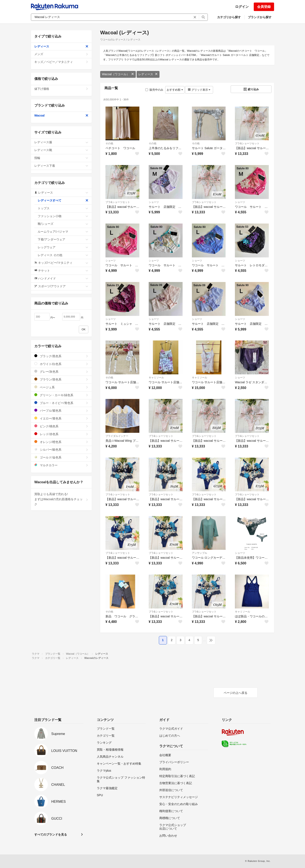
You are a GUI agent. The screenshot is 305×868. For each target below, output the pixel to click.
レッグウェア (63, 247)
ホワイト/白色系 (61, 364)
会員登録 (264, 7)
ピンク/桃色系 (61, 426)
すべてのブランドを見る (51, 835)
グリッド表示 (199, 90)
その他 (109, 143)
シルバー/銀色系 (61, 449)
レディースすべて (63, 200)
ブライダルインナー (117, 436)
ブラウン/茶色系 (61, 379)
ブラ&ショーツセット (247, 143)
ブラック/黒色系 (61, 356)
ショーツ (154, 202)
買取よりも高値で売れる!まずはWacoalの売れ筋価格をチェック (61, 499)
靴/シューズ (63, 224)
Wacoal (61, 115)
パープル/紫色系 (61, 410)
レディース (148, 74)
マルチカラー (61, 465)
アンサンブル (200, 553)
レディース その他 (63, 255)
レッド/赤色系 (61, 434)
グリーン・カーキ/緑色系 (61, 395)
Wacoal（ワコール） (118, 74)
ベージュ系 (61, 387)
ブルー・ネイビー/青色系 (61, 403)
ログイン (242, 7)
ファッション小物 (63, 216)
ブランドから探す (260, 17)
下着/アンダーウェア (63, 239)
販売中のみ (154, 90)
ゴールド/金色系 (61, 457)
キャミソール (156, 378)
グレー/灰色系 (61, 372)
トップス (63, 208)
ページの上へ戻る (236, 693)
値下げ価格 (61, 89)
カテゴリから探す (229, 17)
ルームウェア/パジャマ (63, 232)
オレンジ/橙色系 (61, 442)
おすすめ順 (175, 90)
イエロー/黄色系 (61, 418)
